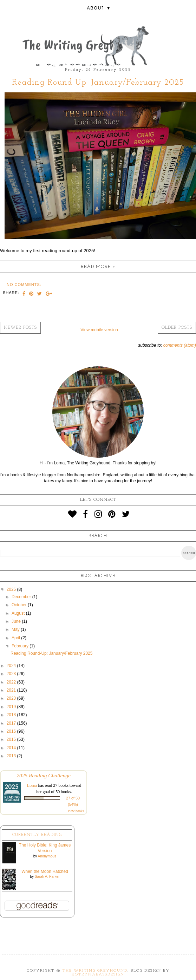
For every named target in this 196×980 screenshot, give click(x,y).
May (16, 629)
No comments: (24, 285)
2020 (12, 698)
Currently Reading (37, 835)
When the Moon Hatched (45, 871)
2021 (12, 690)
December (22, 597)
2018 (12, 715)
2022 (12, 682)
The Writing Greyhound (95, 971)
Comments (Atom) (180, 345)
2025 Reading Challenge (44, 775)
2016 (12, 731)
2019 (12, 707)
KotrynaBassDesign (98, 975)
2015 (12, 739)
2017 (12, 723)
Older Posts (177, 328)
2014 (12, 748)
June (17, 621)
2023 (12, 674)
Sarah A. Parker (47, 877)
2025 (12, 589)
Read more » (98, 267)
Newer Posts (20, 328)
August (19, 613)
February (21, 646)
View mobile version (99, 330)
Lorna (32, 785)
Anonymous (47, 856)
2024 (12, 666)
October (20, 605)
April (16, 638)
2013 (12, 756)
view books (76, 811)
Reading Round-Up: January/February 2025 (98, 83)
